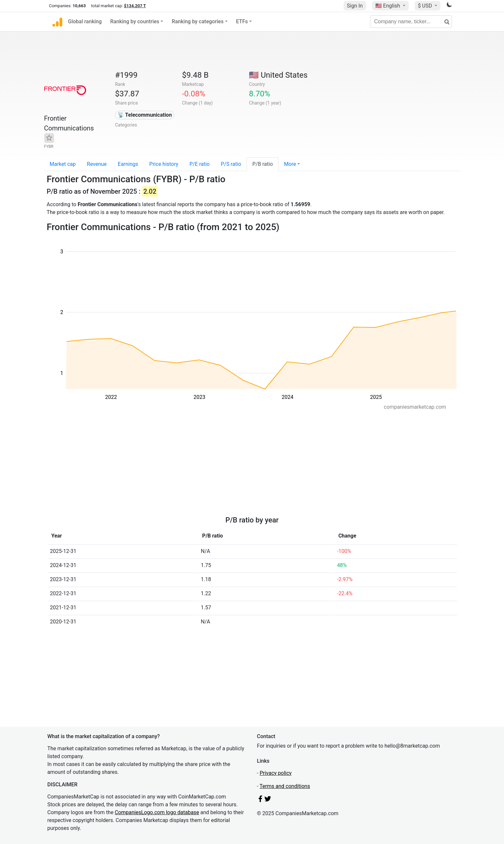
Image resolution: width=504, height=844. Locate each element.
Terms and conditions (285, 786)
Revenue (97, 164)
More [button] (290, 164)
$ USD (426, 6)
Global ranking (85, 21)
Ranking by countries (135, 21)
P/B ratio (262, 164)
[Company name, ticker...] (411, 22)
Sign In (355, 6)
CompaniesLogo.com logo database (157, 812)
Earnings (128, 164)
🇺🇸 (388, 6)
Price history (164, 164)
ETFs (242, 21)
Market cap (63, 164)
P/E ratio (199, 164)
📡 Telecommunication (145, 115)
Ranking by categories (197, 21)
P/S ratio (231, 164)
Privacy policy (276, 773)
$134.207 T (135, 6)
